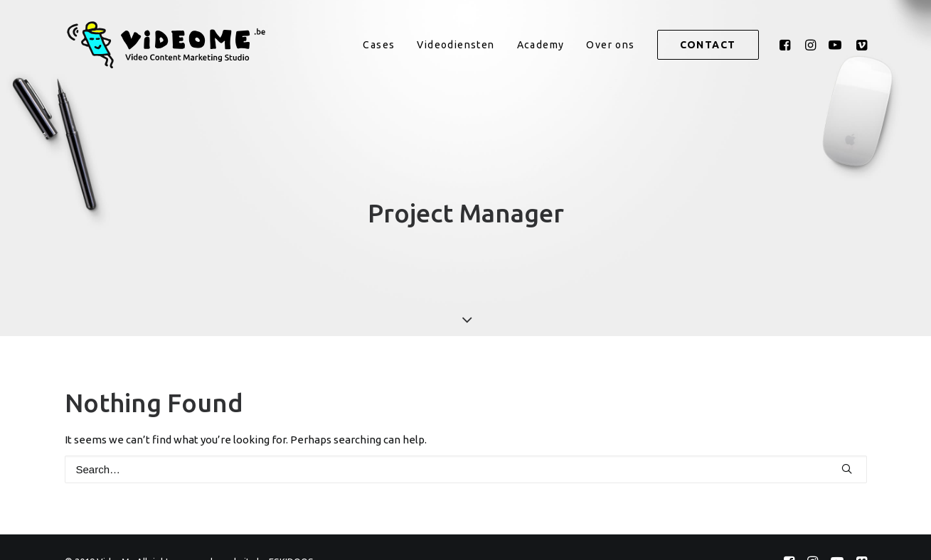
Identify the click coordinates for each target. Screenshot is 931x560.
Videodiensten (456, 45)
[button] (787, 45)
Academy (541, 45)
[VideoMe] (171, 45)
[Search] (466, 465)
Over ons (610, 45)
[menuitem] (379, 45)
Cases (379, 45)
